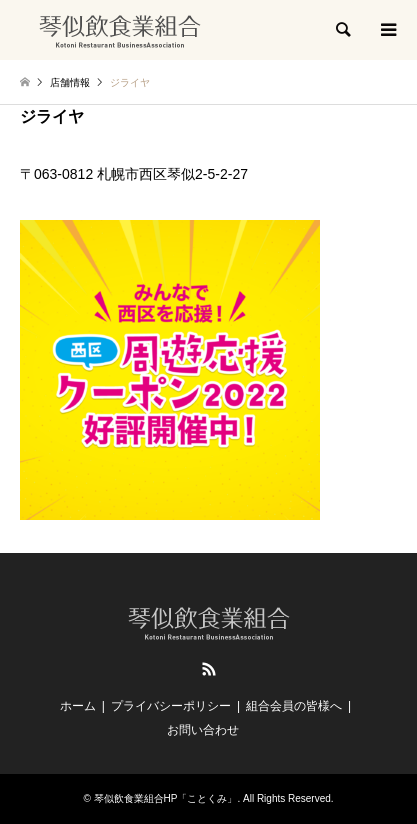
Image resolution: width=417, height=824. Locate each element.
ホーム (78, 706)
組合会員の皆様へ (294, 706)
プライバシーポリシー (171, 706)
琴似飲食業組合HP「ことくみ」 (166, 798)
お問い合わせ (203, 730)
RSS (209, 669)
